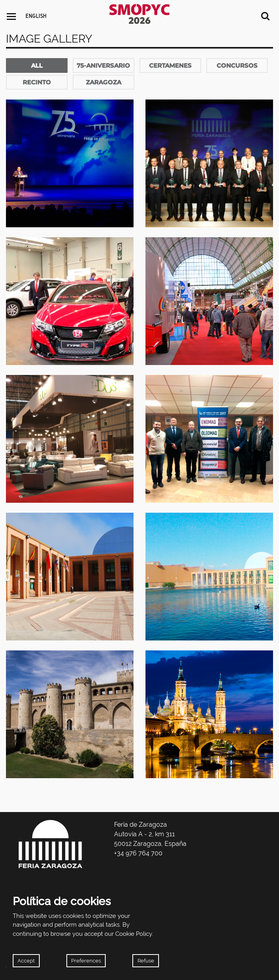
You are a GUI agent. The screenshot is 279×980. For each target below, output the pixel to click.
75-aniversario (103, 65)
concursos (237, 65)
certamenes (170, 65)
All (37, 65)
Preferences (86, 961)
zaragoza (104, 82)
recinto (37, 82)
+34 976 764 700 (138, 853)
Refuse (146, 961)
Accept (26, 961)
